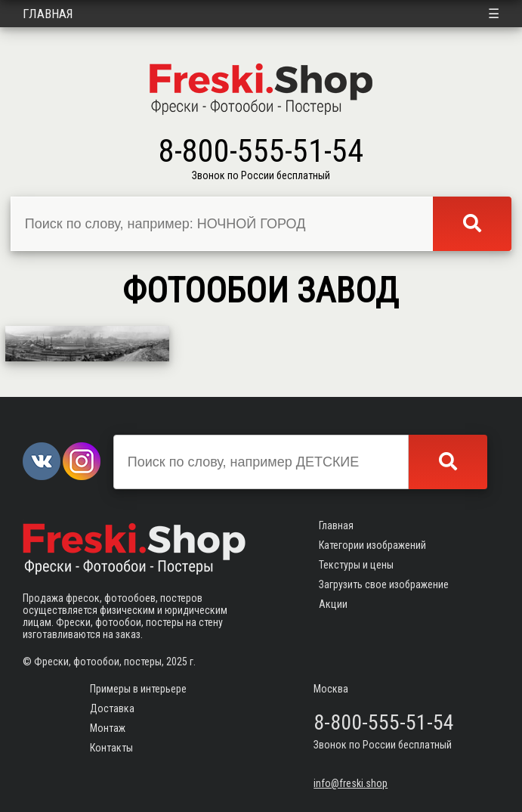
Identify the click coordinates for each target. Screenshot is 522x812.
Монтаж (108, 728)
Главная (48, 14)
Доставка (112, 708)
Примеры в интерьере (138, 689)
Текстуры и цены (356, 565)
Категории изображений (372, 545)
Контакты (111, 748)
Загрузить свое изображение (384, 584)
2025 (177, 662)
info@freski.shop (351, 783)
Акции (333, 604)
